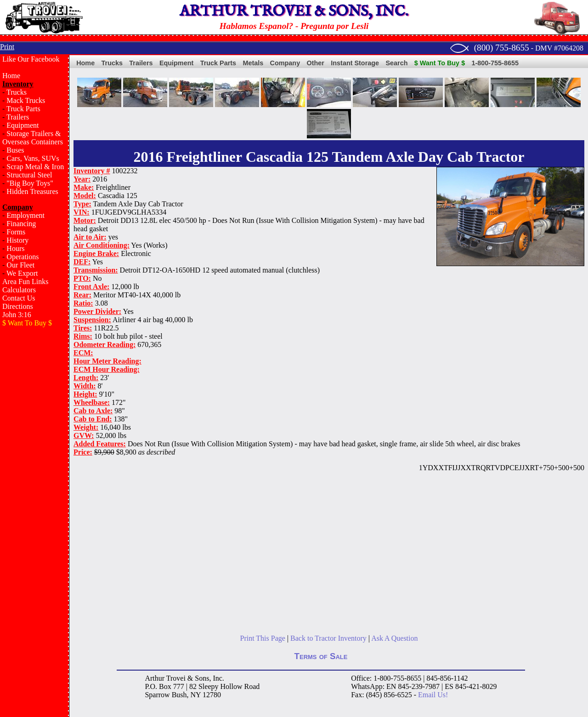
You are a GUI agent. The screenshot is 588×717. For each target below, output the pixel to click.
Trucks (17, 92)
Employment (25, 215)
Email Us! (433, 695)
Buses (15, 150)
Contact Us (19, 298)
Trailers (18, 117)
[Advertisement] (34, 481)
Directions (18, 306)
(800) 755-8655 (502, 48)
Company (285, 63)
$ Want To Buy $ (440, 63)
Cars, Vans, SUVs (33, 158)
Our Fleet (20, 265)
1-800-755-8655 (495, 63)
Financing (21, 224)
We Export (22, 273)
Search (396, 63)
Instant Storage (355, 63)
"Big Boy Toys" (30, 183)
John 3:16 (17, 315)
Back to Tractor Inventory (328, 638)
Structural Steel (29, 175)
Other (316, 63)
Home (11, 76)
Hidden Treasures (32, 191)
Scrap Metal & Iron (35, 167)
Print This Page (263, 638)
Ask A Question (394, 638)
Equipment (23, 125)
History (17, 240)
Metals (253, 63)
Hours (15, 248)
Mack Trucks (26, 100)
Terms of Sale (321, 656)
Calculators (19, 290)
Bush (179, 695)
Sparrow (157, 695)
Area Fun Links (25, 282)
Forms (16, 232)
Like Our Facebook (31, 59)
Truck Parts (23, 109)
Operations (23, 257)
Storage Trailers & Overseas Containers (33, 138)
